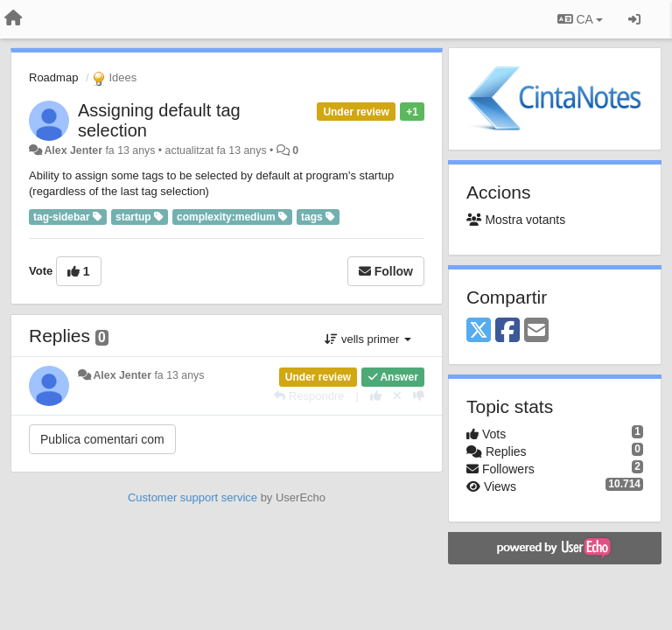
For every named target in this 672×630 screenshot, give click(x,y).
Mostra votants (516, 220)
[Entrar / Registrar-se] (634, 19)
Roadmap (53, 77)
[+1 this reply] (376, 396)
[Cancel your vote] (397, 396)
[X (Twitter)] (479, 331)
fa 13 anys (179, 375)
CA (580, 19)
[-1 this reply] (419, 396)
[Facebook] (507, 331)
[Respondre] (309, 396)
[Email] (536, 331)
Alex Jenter (73, 150)
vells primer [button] (368, 339)
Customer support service (192, 497)
